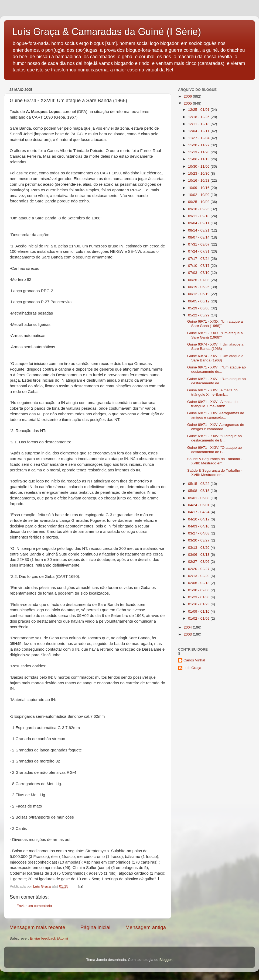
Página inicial (95, 927)
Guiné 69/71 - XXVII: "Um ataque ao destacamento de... (217, 369)
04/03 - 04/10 (199, 526)
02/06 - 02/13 (199, 583)
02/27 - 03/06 (199, 562)
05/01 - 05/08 (199, 498)
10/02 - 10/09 (199, 195)
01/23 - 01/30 (199, 597)
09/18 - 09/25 (199, 209)
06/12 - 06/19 (199, 294)
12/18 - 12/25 (199, 117)
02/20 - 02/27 (199, 569)
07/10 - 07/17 (199, 266)
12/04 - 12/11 (199, 131)
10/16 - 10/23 (199, 180)
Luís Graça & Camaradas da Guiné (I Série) (107, 32)
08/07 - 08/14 (199, 237)
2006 (188, 96)
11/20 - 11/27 (199, 145)
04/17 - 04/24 (199, 512)
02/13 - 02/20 (199, 576)
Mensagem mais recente (37, 927)
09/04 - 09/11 (199, 223)
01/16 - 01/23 (199, 604)
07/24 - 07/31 (199, 251)
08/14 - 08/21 (199, 230)
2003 (188, 634)
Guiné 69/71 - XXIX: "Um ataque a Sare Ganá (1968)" (215, 324)
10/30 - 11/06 (199, 166)
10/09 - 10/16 (199, 188)
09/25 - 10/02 (199, 202)
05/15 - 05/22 (199, 484)
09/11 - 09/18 (199, 216)
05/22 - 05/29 (199, 315)
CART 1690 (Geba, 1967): (55, 117)
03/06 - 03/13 (199, 555)
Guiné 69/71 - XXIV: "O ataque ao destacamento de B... (214, 438)
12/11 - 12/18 (199, 124)
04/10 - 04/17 (199, 519)
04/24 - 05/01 (199, 505)
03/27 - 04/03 (199, 533)
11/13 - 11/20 (199, 152)
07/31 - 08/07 (199, 244)
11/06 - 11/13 (199, 159)
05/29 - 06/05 (199, 308)
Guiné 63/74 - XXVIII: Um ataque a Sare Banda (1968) (215, 346)
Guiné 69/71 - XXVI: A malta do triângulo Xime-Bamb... (212, 392)
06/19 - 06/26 (199, 287)
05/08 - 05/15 (199, 491)
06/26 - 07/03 (199, 280)
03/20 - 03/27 (199, 540)
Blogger (166, 960)
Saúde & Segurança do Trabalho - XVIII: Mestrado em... (215, 461)
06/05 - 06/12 (199, 301)
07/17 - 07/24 (199, 259)
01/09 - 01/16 (199, 611)
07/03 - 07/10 (199, 273)
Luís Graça (192, 668)
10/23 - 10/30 (199, 173)
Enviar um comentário (34, 906)
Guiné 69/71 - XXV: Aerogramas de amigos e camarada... (216, 415)
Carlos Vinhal (194, 660)
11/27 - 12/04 (199, 138)
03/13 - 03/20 (199, 548)
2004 (188, 627)
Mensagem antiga (146, 927)
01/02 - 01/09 (199, 618)
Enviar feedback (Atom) (49, 938)
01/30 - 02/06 (199, 590)
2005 (188, 103)
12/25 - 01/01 (199, 110)
